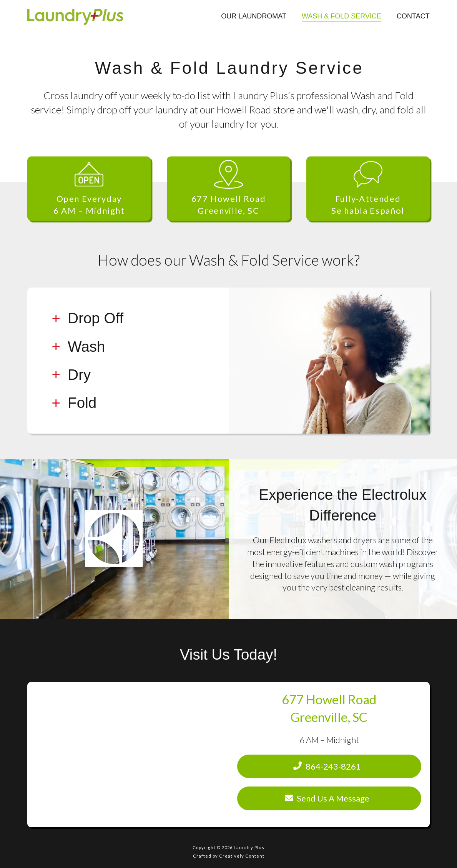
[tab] (128, 318)
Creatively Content (242, 856)
